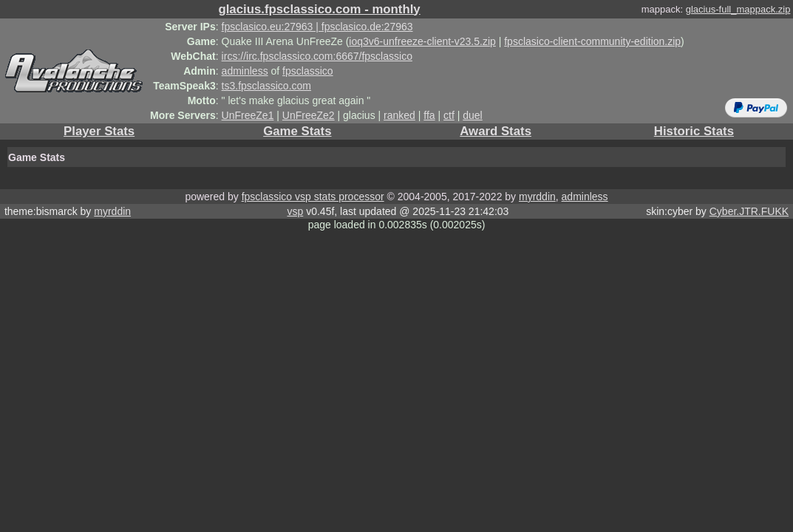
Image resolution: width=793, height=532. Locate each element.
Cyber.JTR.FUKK (749, 211)
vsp (295, 211)
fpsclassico (307, 71)
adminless (245, 71)
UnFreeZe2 (309, 115)
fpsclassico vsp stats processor (313, 197)
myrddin (537, 197)
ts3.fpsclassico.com (266, 86)
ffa (429, 115)
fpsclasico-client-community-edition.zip (592, 41)
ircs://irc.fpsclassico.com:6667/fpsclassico (317, 56)
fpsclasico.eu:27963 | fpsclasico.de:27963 (317, 27)
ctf (449, 115)
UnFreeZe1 (248, 115)
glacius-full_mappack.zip (738, 9)
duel (472, 115)
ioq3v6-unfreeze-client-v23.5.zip (422, 41)
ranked (399, 115)
